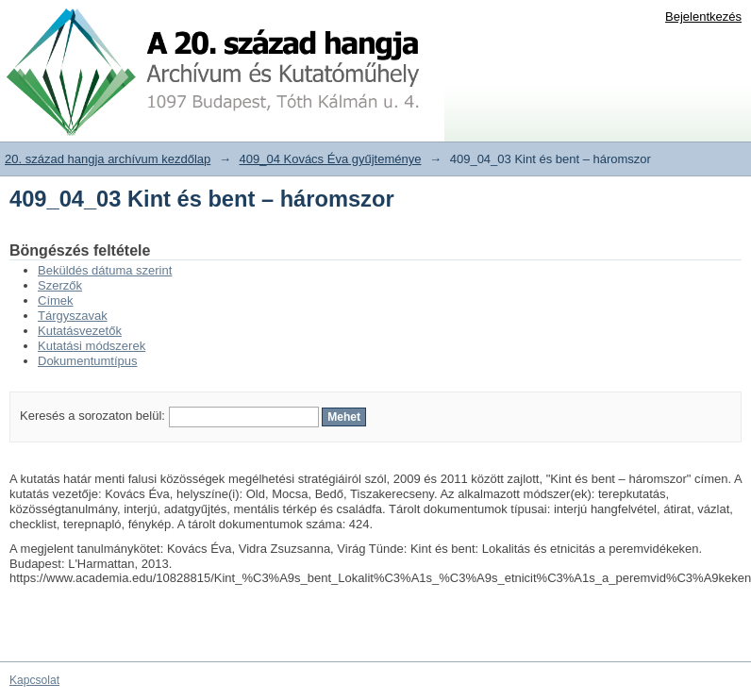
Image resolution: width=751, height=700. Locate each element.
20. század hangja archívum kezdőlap (108, 159)
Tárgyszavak (73, 316)
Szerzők (60, 285)
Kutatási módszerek (92, 346)
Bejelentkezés (703, 17)
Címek (56, 300)
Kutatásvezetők (80, 331)
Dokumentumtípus (88, 361)
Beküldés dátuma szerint (105, 270)
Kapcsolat (34, 680)
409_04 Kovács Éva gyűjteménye (331, 159)
